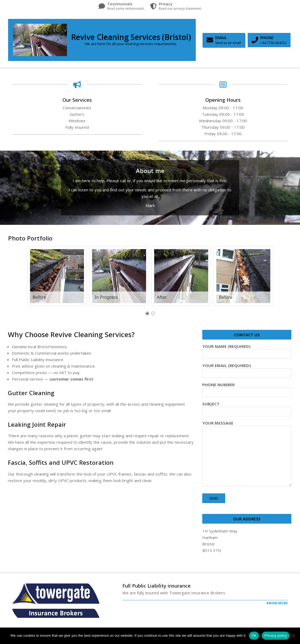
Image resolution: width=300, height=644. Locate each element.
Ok (254, 635)
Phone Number (247, 388)
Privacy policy (276, 635)
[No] (293, 636)
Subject (247, 408)
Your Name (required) (247, 350)
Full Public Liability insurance (156, 586)
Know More (277, 603)
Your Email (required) (247, 369)
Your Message (247, 454)
